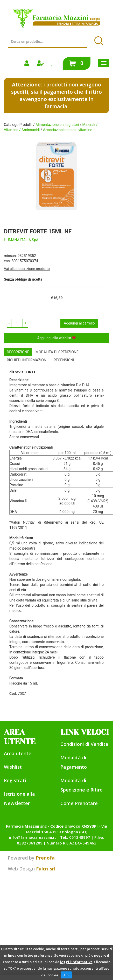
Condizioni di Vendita (84, 744)
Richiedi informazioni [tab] (27, 360)
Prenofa (45, 858)
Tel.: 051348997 (75, 837)
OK (66, 975)
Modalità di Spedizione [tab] (57, 352)
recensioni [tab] (64, 360)
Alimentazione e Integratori (57, 125)
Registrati (15, 780)
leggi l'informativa (76, 962)
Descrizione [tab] (18, 352)
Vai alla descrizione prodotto (27, 269)
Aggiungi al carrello (79, 323)
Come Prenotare (79, 803)
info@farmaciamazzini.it (33, 837)
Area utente (18, 753)
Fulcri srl (46, 869)
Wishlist (13, 767)
